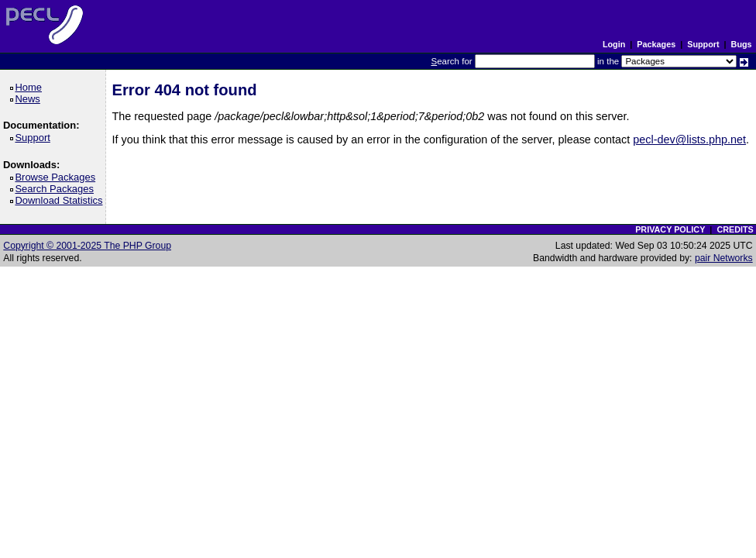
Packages (656, 44)
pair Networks (724, 258)
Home (31, 87)
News (30, 99)
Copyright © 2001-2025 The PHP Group (87, 246)
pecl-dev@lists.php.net (689, 139)
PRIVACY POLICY (670, 229)
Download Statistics (61, 200)
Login (614, 44)
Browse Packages (58, 177)
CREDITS (735, 229)
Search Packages (57, 189)
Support (703, 44)
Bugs (742, 44)
